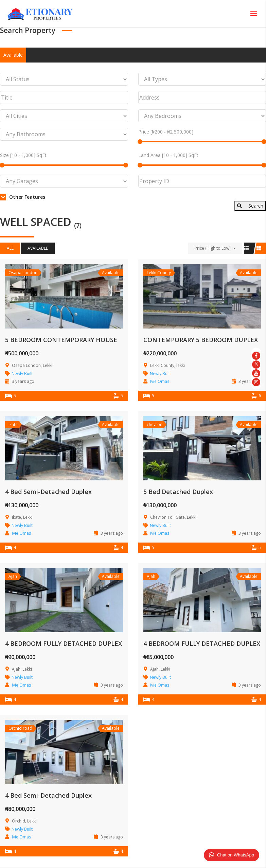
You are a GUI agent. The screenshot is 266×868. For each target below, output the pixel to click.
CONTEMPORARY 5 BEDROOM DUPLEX (201, 340)
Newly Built (22, 374)
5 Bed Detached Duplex (178, 492)
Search (250, 206)
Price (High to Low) (212, 248)
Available (13, 55)
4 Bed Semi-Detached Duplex (48, 492)
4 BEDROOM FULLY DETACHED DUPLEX (64, 643)
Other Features (23, 197)
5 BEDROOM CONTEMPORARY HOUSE (61, 340)
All (10, 248)
